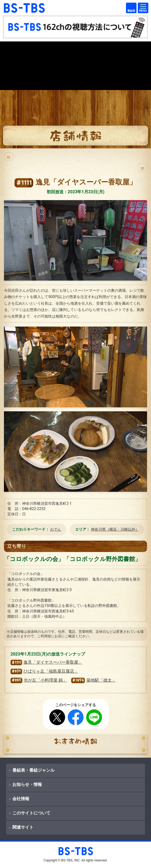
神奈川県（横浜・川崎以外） (115, 529)
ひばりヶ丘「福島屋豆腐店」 (44, 671)
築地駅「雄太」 (94, 680)
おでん (56, 529)
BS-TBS (11, 6)
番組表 (130, 8)
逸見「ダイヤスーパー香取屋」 (47, 662)
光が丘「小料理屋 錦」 (39, 680)
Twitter (57, 717)
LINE (94, 717)
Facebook (76, 717)
